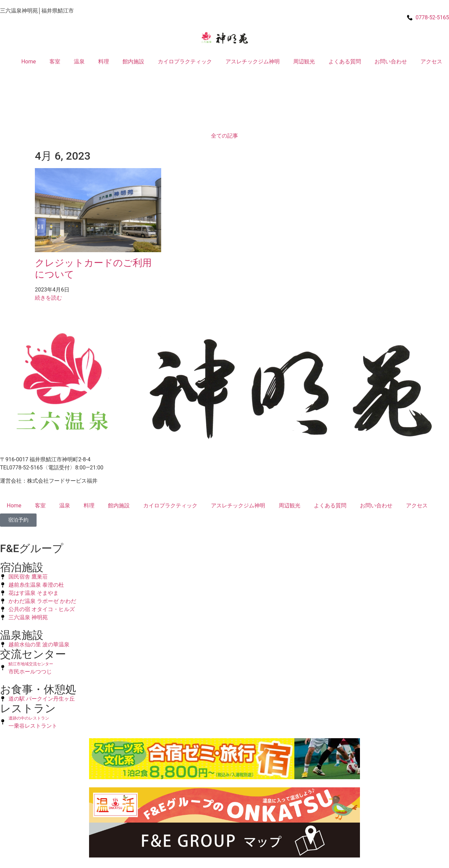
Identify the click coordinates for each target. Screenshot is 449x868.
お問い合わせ (391, 62)
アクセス (431, 62)
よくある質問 (345, 62)
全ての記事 (224, 136)
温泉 (79, 62)
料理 (104, 62)
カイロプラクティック (185, 62)
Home (29, 62)
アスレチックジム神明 (253, 62)
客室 (55, 62)
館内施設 (133, 62)
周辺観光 (304, 62)
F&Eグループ (32, 548)
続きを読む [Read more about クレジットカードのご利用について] (48, 298)
